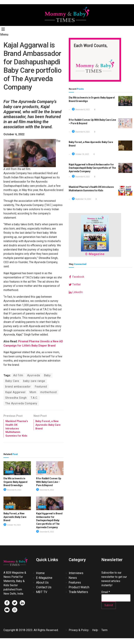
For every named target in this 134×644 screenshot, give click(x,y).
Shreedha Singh (16, 398)
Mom (33, 392)
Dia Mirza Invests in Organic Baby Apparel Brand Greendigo (15, 488)
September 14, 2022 (81, 199)
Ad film (18, 375)
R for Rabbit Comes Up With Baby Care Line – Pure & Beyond (49, 488)
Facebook (77, 277)
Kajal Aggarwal (15, 392)
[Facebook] (7, 609)
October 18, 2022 (12, 531)
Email (106, 598)
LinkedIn (76, 292)
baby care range (34, 381)
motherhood (49, 392)
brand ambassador (18, 387)
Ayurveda (34, 375)
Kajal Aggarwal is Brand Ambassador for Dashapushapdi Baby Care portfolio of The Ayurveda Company (49, 526)
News (9, 478)
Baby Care (12, 381)
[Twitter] (15, 609)
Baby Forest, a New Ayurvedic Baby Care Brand (15, 523)
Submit (109, 611)
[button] (6, 32)
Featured (41, 387)
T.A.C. (34, 398)
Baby (47, 375)
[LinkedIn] (22, 609)
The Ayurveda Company (21, 403)
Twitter (75, 284)
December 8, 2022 (12, 496)
